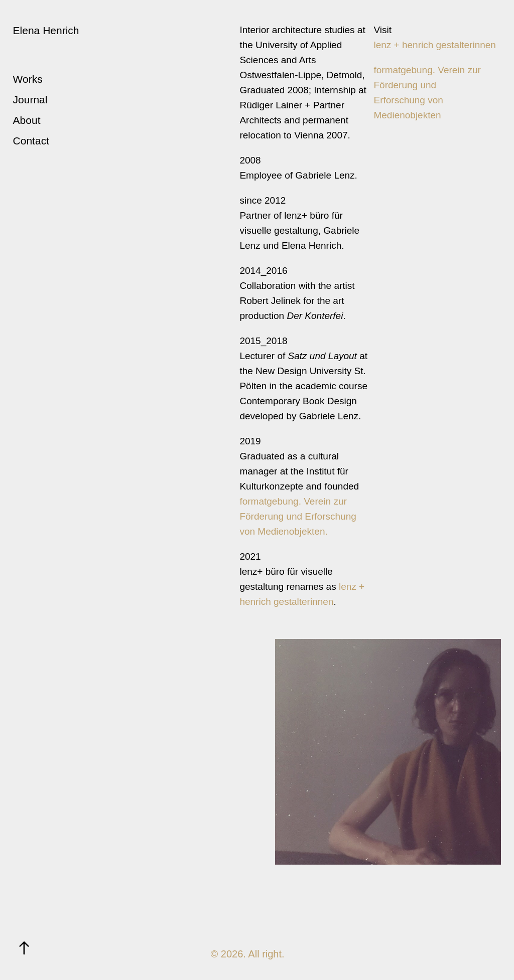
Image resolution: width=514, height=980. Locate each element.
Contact (31, 141)
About (27, 120)
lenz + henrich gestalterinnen (434, 45)
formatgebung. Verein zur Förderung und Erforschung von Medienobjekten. (298, 516)
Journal (30, 100)
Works (28, 79)
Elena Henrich (46, 30)
